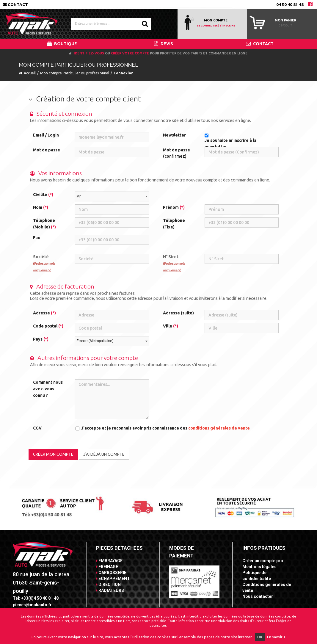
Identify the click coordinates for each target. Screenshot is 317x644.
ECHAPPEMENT (113, 579)
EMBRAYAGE (109, 561)
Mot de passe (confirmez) (176, 153)
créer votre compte (130, 53)
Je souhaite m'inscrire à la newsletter (230, 144)
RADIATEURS (110, 590)
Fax (37, 238)
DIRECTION (108, 585)
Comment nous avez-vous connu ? (48, 389)
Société (44, 263)
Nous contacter (258, 596)
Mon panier (285, 20)
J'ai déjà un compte (104, 454)
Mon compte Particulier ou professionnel (75, 73)
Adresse (44, 313)
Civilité (43, 195)
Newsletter (174, 135)
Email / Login (46, 135)
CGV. (38, 428)
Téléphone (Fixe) (174, 224)
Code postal (48, 326)
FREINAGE (107, 567)
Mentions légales (259, 567)
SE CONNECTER (207, 26)
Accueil (30, 73)
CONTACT (260, 44)
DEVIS (164, 44)
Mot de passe (47, 150)
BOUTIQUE (62, 44)
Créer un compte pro (263, 561)
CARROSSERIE (111, 573)
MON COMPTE (216, 20)
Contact (15, 4)
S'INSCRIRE (227, 26)
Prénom (174, 207)
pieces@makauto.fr (32, 605)
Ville (171, 326)
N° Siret (174, 263)
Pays (41, 339)
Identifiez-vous (89, 53)
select (146, 197)
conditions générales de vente (219, 428)
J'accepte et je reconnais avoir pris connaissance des (165, 428)
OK (260, 637)
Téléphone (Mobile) (44, 224)
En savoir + (276, 637)
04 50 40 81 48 (290, 4)
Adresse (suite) (178, 313)
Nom (41, 207)
